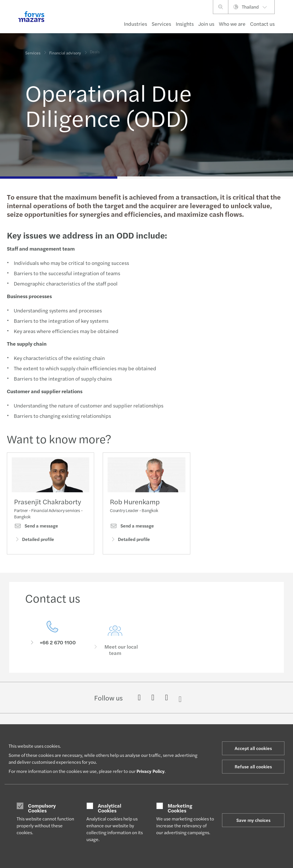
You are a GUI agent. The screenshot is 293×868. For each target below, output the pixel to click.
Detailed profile (34, 541)
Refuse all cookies (253, 766)
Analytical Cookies (110, 808)
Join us (206, 24)
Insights (185, 24)
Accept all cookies (253, 748)
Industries (135, 24)
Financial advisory (65, 49)
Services (161, 24)
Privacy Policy (151, 771)
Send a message (36, 528)
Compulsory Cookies (42, 808)
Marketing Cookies (180, 808)
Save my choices (253, 820)
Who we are (232, 24)
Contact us (262, 24)
